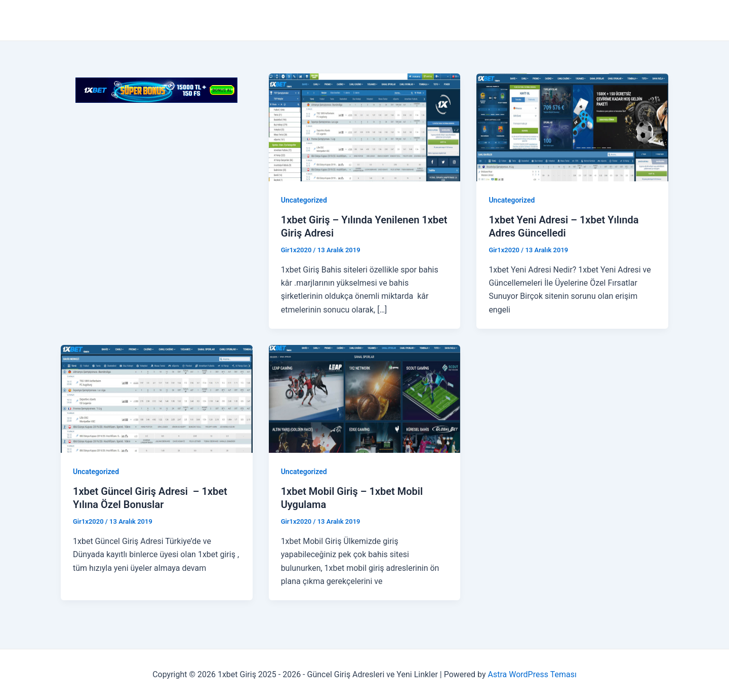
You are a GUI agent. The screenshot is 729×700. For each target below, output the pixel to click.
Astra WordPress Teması (532, 674)
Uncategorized (304, 200)
